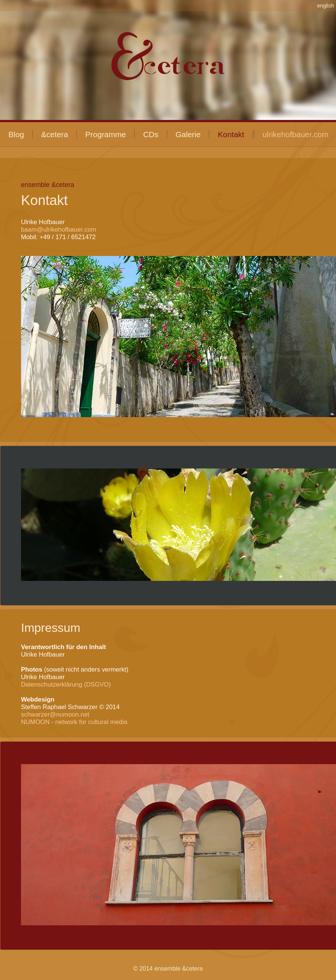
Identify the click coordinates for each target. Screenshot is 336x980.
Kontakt (231, 134)
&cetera (55, 134)
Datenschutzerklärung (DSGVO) (66, 685)
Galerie (188, 134)
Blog (16, 134)
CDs (151, 134)
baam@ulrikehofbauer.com (59, 230)
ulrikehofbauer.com (295, 134)
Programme (106, 134)
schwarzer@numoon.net (55, 714)
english (325, 6)
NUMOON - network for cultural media (74, 722)
